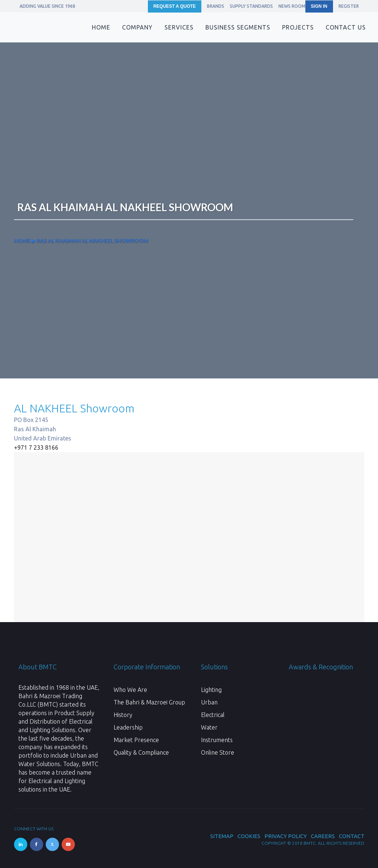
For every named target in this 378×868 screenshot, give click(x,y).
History (123, 715)
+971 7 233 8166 (36, 447)
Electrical (213, 715)
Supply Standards (251, 6)
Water (209, 727)
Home (22, 241)
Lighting (211, 690)
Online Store (218, 752)
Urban (209, 702)
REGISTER (349, 6)
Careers (323, 836)
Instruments (217, 740)
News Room (292, 6)
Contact (352, 836)
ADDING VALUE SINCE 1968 (47, 6)
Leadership (128, 727)
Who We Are (130, 690)
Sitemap (222, 836)
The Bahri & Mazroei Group (149, 702)
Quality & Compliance (141, 752)
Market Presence (136, 740)
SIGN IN (319, 6)
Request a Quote (175, 6)
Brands (216, 6)
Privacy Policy (286, 836)
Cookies (249, 836)
